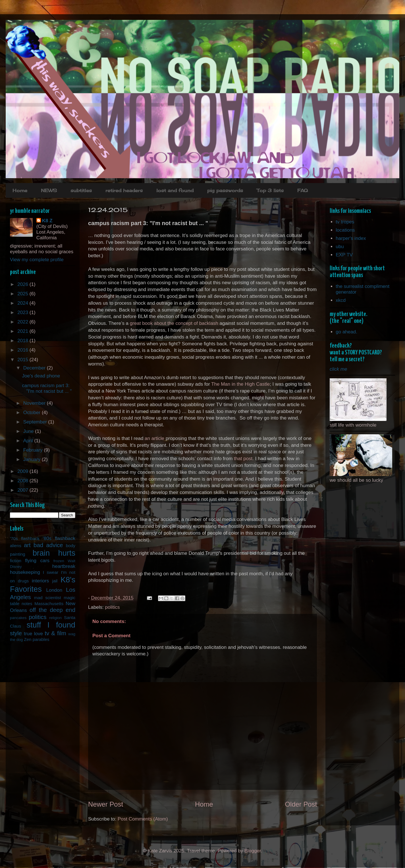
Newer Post (106, 804)
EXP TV (344, 255)
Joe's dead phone (41, 376)
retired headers (124, 190)
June (29, 431)
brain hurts (54, 553)
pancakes (18, 618)
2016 (23, 350)
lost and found (175, 190)
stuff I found (51, 625)
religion (55, 618)
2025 (23, 294)
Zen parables (37, 639)
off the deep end (52, 610)
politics (113, 607)
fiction (16, 561)
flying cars (37, 561)
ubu (340, 247)
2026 (23, 284)
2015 (23, 360)
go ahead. (346, 332)
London (54, 590)
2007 (23, 490)
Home (20, 190)
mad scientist (48, 598)
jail (55, 581)
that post (243, 459)
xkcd (341, 300)
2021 (23, 331)
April (29, 441)
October (33, 413)
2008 (23, 481)
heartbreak (64, 566)
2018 (23, 341)
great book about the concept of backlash (174, 323)
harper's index (351, 238)
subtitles (81, 190)
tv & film (55, 633)
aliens (16, 546)
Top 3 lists (270, 190)
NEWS (49, 190)
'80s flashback (59, 538)
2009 (23, 471)
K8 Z (47, 221)
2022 (23, 322)
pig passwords (225, 190)
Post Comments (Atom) (143, 819)
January (33, 459)
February (34, 450)
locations (345, 230)
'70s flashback (25, 538)
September (36, 422)
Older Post (301, 804)
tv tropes (345, 222)
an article (154, 438)
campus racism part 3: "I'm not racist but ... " (47, 388)
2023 (23, 312)
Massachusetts (49, 604)
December (35, 368)
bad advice (48, 545)
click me (338, 369)
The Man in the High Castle (240, 384)
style (16, 633)
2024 (23, 303)
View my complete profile (37, 260)
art (27, 545)
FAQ (303, 190)
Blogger (253, 851)
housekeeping (25, 572)
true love (33, 634)
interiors (40, 581)
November (35, 403)
